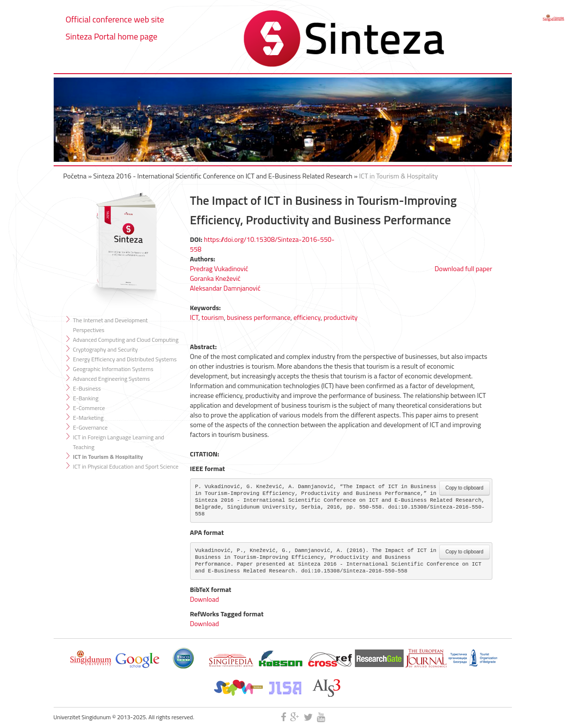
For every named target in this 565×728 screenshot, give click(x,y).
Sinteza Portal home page (112, 36)
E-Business (87, 388)
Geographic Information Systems (113, 369)
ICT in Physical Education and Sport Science (126, 466)
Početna (75, 176)
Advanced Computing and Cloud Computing (126, 340)
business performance (258, 317)
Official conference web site (115, 19)
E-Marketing (88, 418)
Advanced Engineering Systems (112, 379)
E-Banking (86, 398)
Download (205, 599)
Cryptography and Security (106, 349)
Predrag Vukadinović (219, 268)
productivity (341, 317)
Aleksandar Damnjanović (225, 288)
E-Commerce (89, 408)
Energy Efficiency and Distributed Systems (125, 359)
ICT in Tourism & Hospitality (399, 176)
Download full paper (464, 268)
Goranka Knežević (215, 278)
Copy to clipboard (465, 488)
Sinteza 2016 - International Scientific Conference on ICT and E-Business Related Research (223, 176)
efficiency (307, 317)
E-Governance (90, 427)
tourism (213, 317)
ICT (195, 317)
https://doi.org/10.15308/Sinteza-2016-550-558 (263, 244)
